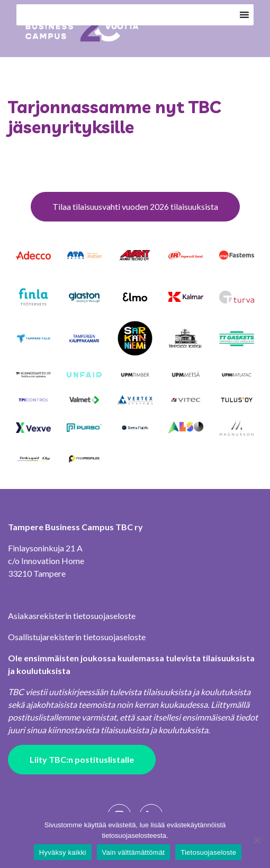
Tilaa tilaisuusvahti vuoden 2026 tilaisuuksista (135, 206)
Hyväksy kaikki (63, 852)
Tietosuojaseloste (208, 852)
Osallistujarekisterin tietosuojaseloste (77, 637)
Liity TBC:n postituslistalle (82, 759)
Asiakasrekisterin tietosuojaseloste (72, 616)
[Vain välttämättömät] (257, 840)
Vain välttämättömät (134, 852)
